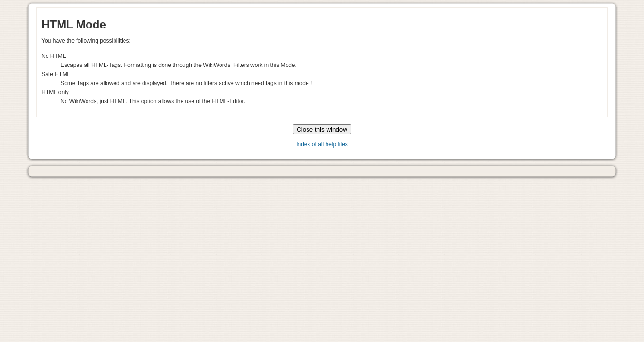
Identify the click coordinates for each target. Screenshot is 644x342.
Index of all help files (322, 144)
